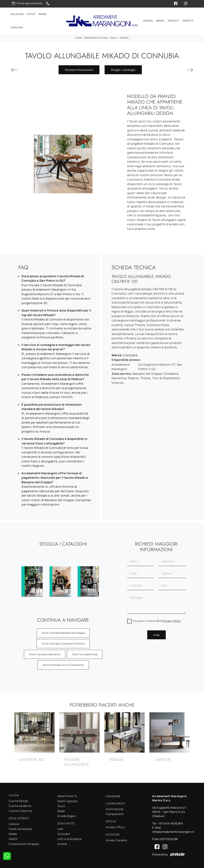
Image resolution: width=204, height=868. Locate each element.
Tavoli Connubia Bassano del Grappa (63, 633)
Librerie (14, 824)
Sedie (61, 811)
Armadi (62, 844)
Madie (13, 834)
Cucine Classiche (21, 811)
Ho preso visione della (157, 621)
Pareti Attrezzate (20, 829)
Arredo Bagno (67, 816)
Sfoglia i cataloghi (123, 70)
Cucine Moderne (20, 806)
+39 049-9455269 (170, 823)
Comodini (64, 834)
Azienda (148, 21)
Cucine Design (19, 801)
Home (79, 38)
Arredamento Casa (96, 38)
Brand (43, 14)
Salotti (13, 839)
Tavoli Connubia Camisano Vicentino (63, 644)
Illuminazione (115, 809)
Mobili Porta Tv (67, 796)
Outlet (31, 14)
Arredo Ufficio (115, 827)
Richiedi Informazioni (79, 70)
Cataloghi (17, 27)
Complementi (115, 814)
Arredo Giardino (116, 840)
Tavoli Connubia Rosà (85, 654)
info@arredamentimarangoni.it (173, 832)
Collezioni (17, 14)
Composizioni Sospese (24, 844)
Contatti (188, 21)
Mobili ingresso (68, 801)
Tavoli (114, 38)
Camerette (113, 796)
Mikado (124, 38)
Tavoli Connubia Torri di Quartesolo (63, 665)
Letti (60, 829)
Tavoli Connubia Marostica (45, 654)
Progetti (173, 21)
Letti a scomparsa (70, 839)
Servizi (160, 21)
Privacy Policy (172, 621)
